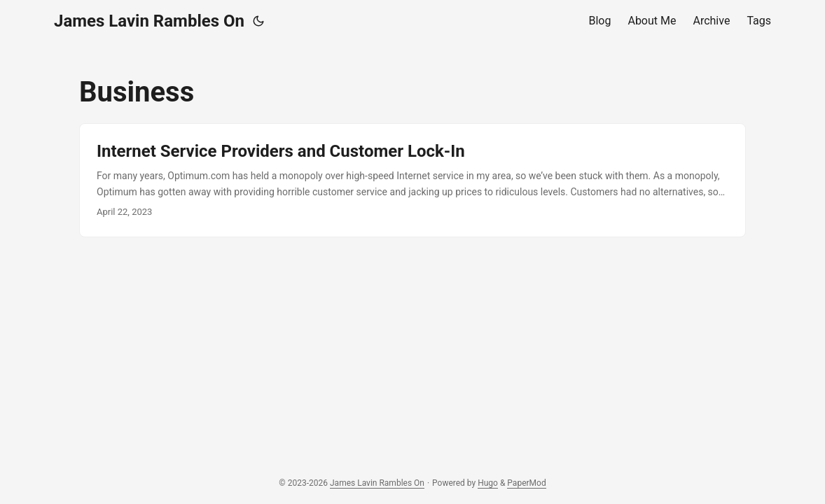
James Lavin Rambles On (149, 21)
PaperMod (526, 483)
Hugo (488, 483)
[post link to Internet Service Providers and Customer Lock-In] (412, 180)
